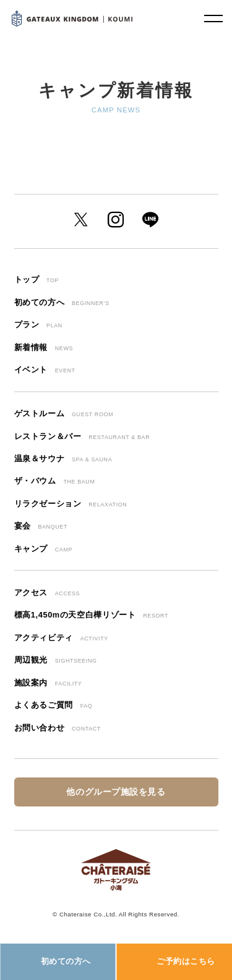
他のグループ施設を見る (116, 792)
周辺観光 (56, 660)
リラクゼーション (71, 504)
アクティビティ (61, 638)
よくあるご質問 (54, 705)
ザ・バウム (55, 481)
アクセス (47, 593)
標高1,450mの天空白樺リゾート (92, 615)
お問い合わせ (58, 728)
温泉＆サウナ (63, 459)
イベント (45, 370)
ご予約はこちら (186, 961)
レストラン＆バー (82, 436)
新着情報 (44, 347)
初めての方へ (66, 961)
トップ (37, 279)
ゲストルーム (64, 413)
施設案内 (48, 683)
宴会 (41, 526)
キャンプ (44, 549)
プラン (38, 325)
